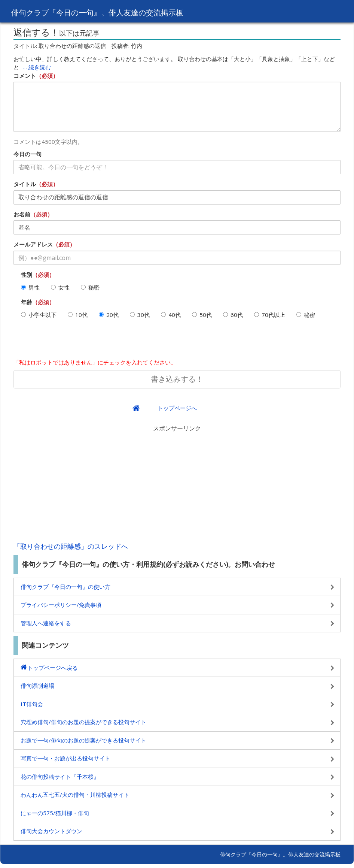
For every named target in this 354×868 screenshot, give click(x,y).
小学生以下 (39, 315)
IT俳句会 (32, 704)
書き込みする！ (177, 379)
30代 (140, 315)
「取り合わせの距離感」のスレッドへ (71, 546)
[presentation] (70, 342)
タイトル (25, 184)
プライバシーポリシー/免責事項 (61, 605)
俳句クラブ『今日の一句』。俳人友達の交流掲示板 (115, 12)
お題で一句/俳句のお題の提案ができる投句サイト (83, 740)
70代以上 (270, 315)
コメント (25, 76)
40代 (171, 315)
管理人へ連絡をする (46, 623)
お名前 (22, 214)
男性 (30, 287)
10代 (78, 315)
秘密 (90, 287)
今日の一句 (28, 154)
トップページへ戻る (53, 668)
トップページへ (177, 408)
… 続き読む (37, 67)
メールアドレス (33, 244)
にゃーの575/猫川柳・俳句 (55, 813)
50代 (202, 315)
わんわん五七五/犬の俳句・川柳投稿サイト (75, 795)
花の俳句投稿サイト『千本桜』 (60, 777)
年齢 (27, 302)
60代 (233, 315)
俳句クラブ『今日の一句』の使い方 (65, 587)
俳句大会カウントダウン (51, 831)
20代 (109, 315)
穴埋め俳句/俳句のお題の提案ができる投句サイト (83, 722)
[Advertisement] (177, 485)
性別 (27, 275)
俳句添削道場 (37, 686)
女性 (60, 287)
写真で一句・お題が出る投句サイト (65, 758)
